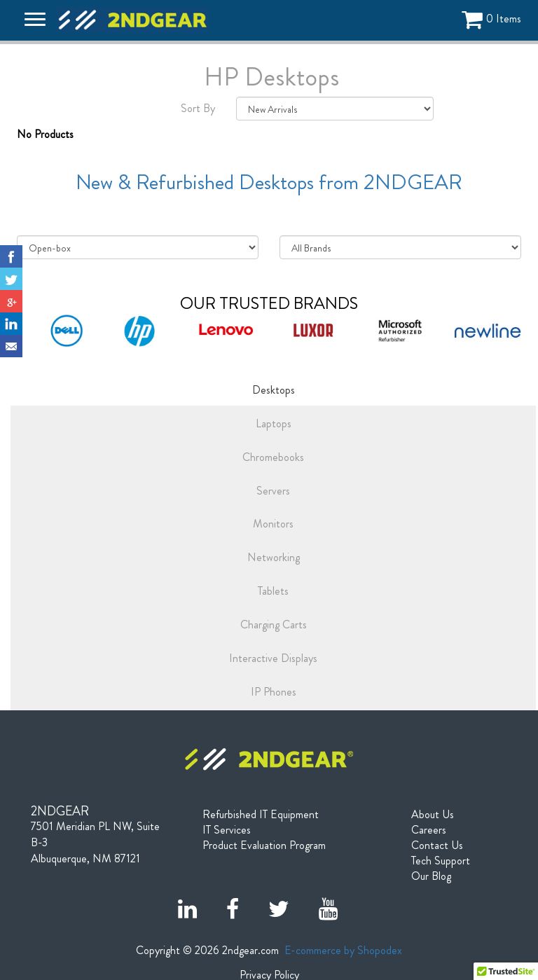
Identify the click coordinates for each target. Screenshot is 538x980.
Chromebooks (273, 457)
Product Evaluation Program (264, 846)
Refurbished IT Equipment (261, 815)
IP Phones (274, 692)
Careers (429, 830)
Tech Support (441, 861)
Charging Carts (274, 624)
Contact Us (437, 846)
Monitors (273, 524)
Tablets (273, 591)
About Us (433, 815)
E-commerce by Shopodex (343, 950)
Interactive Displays (273, 658)
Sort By (198, 109)
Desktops (274, 390)
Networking (274, 557)
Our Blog (431, 876)
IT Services (227, 830)
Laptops (274, 423)
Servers (273, 491)
